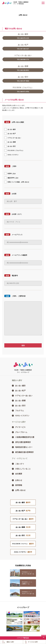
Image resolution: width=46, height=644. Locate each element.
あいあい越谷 (20, 386)
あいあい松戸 (20, 391)
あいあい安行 (20, 406)
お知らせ (19, 480)
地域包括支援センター (24, 447)
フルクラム (19, 411)
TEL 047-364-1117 (23, 49)
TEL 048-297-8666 (23, 81)
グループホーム (21, 432)
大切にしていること (23, 469)
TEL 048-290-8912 (23, 70)
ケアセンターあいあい (24, 396)
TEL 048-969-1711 (23, 59)
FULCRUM (23, 544)
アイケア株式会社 (24, 638)
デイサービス (20, 427)
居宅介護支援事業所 (23, 442)
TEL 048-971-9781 (23, 92)
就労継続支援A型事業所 (24, 452)
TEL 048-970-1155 (23, 38)
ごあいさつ (19, 464)
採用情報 (19, 485)
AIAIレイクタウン (22, 416)
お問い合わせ (20, 490)
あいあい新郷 (20, 401)
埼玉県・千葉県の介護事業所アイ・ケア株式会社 (21, 3)
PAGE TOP (44, 637)
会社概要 (19, 474)
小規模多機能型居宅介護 (25, 437)
